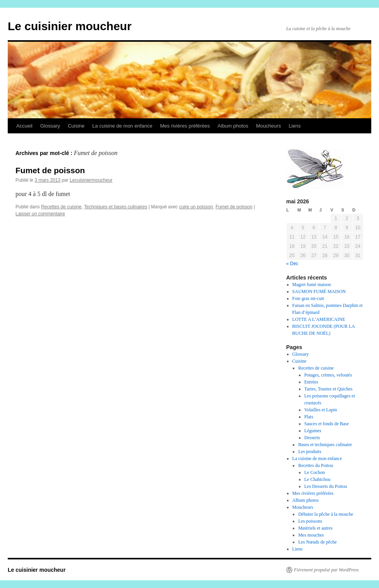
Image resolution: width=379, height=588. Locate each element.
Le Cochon (315, 472)
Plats (309, 417)
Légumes (313, 431)
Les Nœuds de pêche (318, 542)
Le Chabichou (318, 479)
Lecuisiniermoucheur (91, 180)
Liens (294, 126)
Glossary (50, 126)
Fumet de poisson (50, 170)
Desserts (312, 438)
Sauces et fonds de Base (327, 424)
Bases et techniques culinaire (325, 445)
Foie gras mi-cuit (308, 298)
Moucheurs (268, 126)
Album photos (233, 126)
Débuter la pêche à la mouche (326, 514)
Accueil (24, 126)
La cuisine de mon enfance (122, 126)
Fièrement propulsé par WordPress (326, 570)
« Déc (292, 264)
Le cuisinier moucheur (70, 26)
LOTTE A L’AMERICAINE (319, 319)
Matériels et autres (315, 528)
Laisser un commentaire (40, 214)
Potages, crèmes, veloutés (328, 375)
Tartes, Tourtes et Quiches (329, 389)
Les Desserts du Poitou (326, 486)
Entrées (311, 382)
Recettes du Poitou (316, 465)
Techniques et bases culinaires (115, 207)
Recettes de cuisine (61, 207)
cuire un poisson (196, 207)
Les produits (310, 452)
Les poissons (310, 521)
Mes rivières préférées (185, 126)
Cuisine (76, 126)
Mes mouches (311, 535)
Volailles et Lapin (321, 410)
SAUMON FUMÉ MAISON (319, 291)
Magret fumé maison (312, 285)
